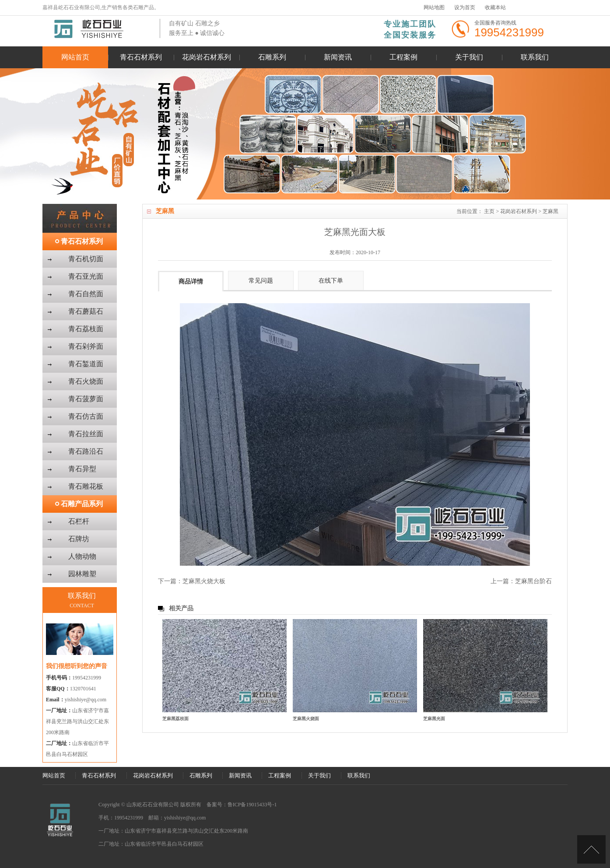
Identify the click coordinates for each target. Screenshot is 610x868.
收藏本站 (495, 7)
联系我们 (535, 57)
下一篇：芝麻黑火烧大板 (192, 581)
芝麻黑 (550, 211)
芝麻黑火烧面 (306, 719)
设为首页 (465, 7)
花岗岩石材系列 (207, 57)
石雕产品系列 (82, 504)
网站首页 (75, 57)
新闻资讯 (338, 57)
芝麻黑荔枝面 (175, 719)
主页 (489, 211)
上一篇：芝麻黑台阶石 (521, 581)
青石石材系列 (141, 57)
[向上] (591, 849)
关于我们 (469, 57)
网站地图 (434, 7)
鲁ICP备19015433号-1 (252, 805)
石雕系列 (272, 57)
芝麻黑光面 (434, 719)
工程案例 (403, 57)
